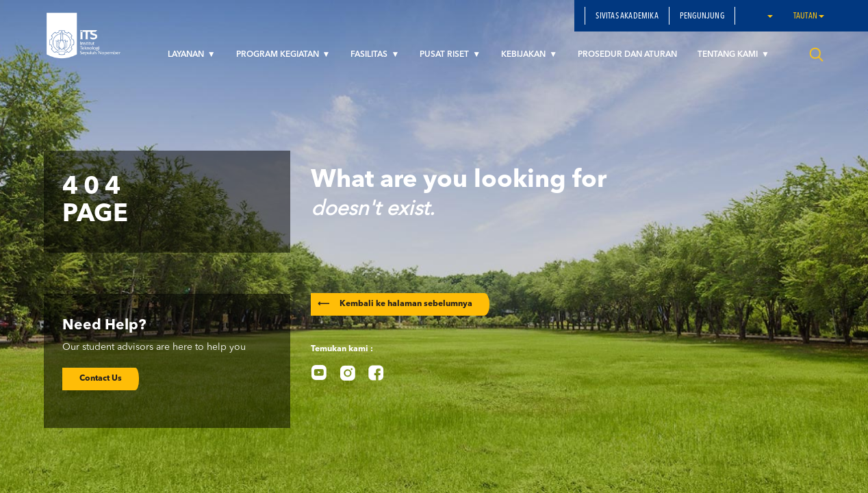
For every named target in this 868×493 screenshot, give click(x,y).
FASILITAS (370, 55)
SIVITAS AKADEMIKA (627, 16)
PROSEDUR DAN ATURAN (627, 55)
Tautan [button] (809, 16)
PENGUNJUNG (702, 16)
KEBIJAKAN (524, 55)
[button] (769, 16)
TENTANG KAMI (729, 55)
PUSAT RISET (445, 55)
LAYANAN (187, 55)
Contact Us (101, 379)
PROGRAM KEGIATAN (279, 55)
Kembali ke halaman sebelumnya (395, 304)
